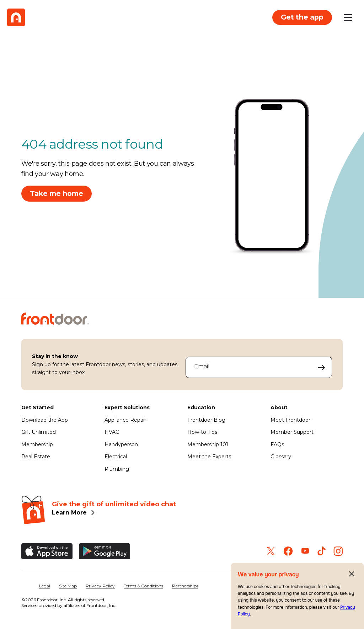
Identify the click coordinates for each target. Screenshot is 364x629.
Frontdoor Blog (206, 420)
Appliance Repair (125, 420)
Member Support (292, 432)
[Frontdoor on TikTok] (322, 551)
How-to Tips (202, 432)
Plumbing (117, 469)
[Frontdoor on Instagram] (338, 551)
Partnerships (185, 586)
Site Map (68, 586)
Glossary (281, 457)
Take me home (57, 193)
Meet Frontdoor (290, 420)
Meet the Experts (209, 457)
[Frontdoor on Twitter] (271, 551)
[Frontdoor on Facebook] (288, 551)
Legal (45, 586)
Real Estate (36, 457)
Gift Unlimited (39, 432)
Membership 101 (208, 444)
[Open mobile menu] (348, 17)
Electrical (116, 457)
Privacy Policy (100, 586)
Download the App (45, 420)
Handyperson (121, 444)
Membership (37, 444)
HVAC (112, 432)
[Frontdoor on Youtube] (305, 551)
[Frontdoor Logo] (16, 17)
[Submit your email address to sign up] (322, 367)
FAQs (277, 444)
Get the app (302, 17)
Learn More (69, 513)
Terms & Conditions (143, 586)
